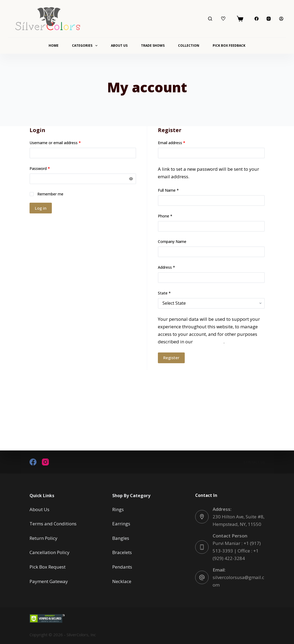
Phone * (165, 216)
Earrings (121, 524)
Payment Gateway (49, 581)
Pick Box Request (48, 567)
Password (47, 168)
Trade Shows (153, 46)
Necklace (122, 581)
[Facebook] (257, 19)
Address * (166, 267)
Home (54, 46)
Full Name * (168, 190)
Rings (118, 509)
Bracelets (122, 552)
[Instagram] (269, 19)
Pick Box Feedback (229, 46)
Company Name (172, 241)
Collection (189, 46)
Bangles (121, 538)
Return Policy (43, 538)
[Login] (281, 19)
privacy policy (209, 342)
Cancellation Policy (50, 552)
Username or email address (63, 142)
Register (171, 358)
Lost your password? (48, 223)
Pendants (122, 567)
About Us (119, 46)
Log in (41, 208)
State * (164, 293)
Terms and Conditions (53, 524)
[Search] (210, 19)
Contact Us (254, 462)
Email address (179, 142)
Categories (86, 46)
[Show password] (131, 179)
